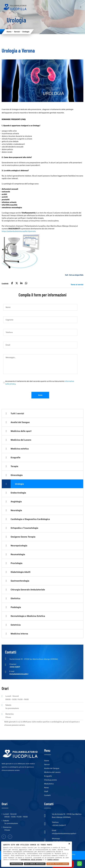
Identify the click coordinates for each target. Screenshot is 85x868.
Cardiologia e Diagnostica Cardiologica (30, 519)
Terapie (14, 466)
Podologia (16, 607)
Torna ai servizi (77, 285)
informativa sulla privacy (31, 860)
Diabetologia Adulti (21, 572)
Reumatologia (18, 554)
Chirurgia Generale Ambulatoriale (28, 590)
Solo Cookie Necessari (35, 864)
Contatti (47, 795)
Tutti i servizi (17, 413)
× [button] (69, 844)
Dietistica (15, 598)
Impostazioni (16, 864)
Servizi (17, 32)
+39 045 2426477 (59, 825)
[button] (12, 283)
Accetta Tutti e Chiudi (58, 864)
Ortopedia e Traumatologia (24, 528)
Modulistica (49, 784)
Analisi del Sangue (20, 422)
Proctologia (16, 563)
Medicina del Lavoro (21, 440)
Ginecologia (17, 475)
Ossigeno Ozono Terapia (23, 537)
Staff (46, 791)
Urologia (19, 484)
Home (9, 32)
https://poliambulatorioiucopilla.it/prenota (19, 231)
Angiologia (16, 501)
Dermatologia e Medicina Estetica (28, 616)
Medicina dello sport (21, 431)
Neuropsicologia (19, 546)
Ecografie (15, 457)
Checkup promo (50, 780)
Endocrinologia (18, 493)
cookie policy (53, 860)
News (46, 788)
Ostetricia (16, 625)
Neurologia (16, 510)
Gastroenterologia (20, 581)
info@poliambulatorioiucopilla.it (64, 834)
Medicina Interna (19, 634)
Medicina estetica (20, 449)
